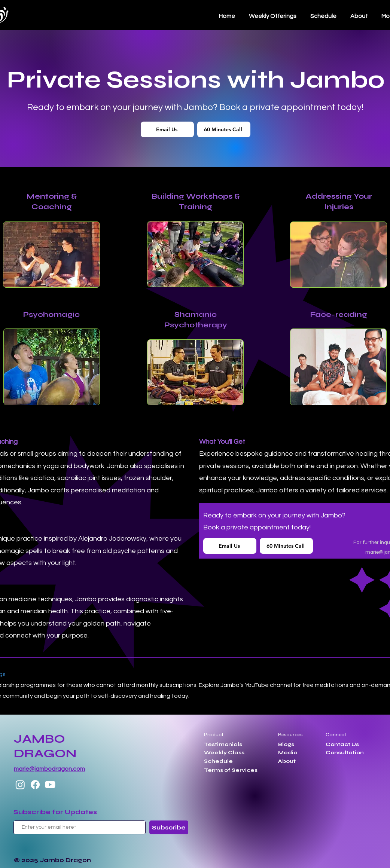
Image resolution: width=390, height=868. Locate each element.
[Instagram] (20, 785)
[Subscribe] (169, 827)
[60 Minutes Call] (224, 129)
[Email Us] (167, 129)
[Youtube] (50, 785)
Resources (290, 735)
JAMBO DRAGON (45, 746)
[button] (323, 16)
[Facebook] (35, 785)
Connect (336, 735)
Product (214, 735)
